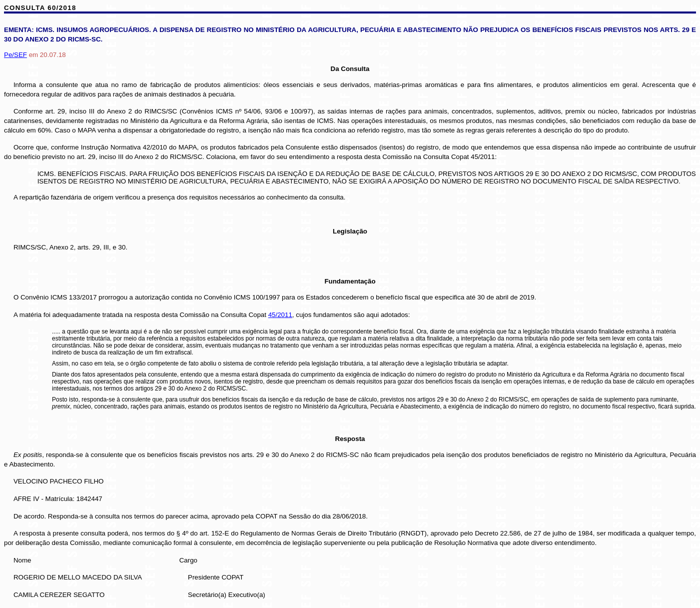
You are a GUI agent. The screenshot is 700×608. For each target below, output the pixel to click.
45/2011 (280, 315)
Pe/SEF (15, 55)
